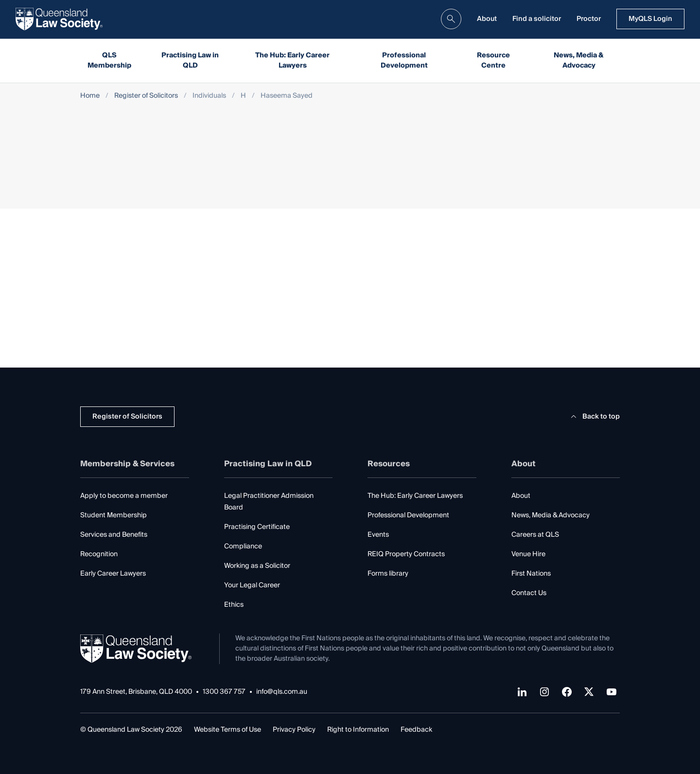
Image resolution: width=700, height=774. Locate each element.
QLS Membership (109, 61)
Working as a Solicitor (257, 566)
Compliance (243, 546)
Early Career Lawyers (113, 574)
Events (378, 535)
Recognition (99, 554)
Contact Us (529, 593)
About (487, 19)
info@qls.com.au (282, 692)
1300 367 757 (224, 692)
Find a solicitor (537, 19)
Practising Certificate (257, 527)
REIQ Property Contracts (406, 554)
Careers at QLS (535, 535)
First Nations (531, 574)
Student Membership (114, 515)
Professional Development (404, 61)
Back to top (594, 417)
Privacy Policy (294, 730)
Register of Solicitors (146, 96)
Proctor (589, 19)
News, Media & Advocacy (579, 61)
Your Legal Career (252, 585)
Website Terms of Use (227, 730)
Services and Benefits (114, 535)
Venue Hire (528, 554)
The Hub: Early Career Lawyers (292, 61)
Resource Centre (493, 61)
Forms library (388, 574)
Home (90, 96)
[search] (451, 19)
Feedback (416, 730)
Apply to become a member (124, 496)
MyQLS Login (650, 19)
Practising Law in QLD (190, 61)
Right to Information (358, 730)
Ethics (234, 605)
